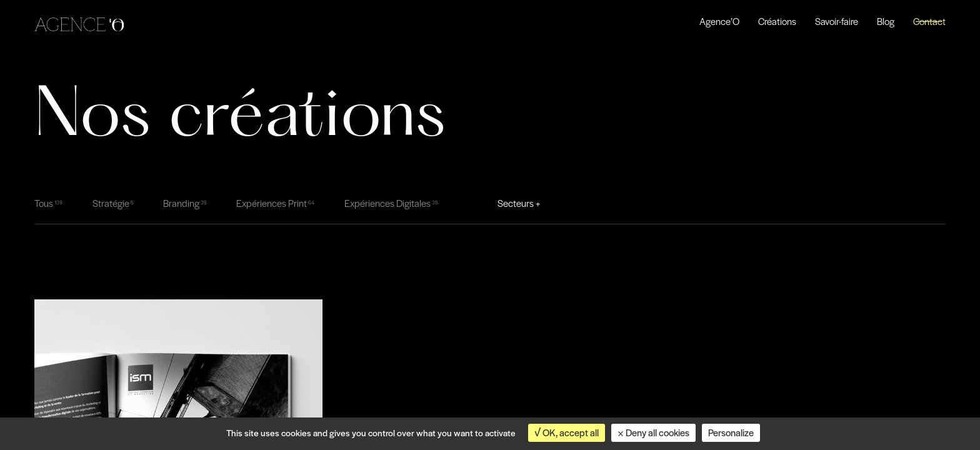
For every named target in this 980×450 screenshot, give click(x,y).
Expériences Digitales (387, 203)
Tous (44, 203)
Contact (929, 21)
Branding (181, 203)
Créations (777, 21)
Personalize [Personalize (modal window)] (731, 432)
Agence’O (719, 21)
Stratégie (111, 203)
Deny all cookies (653, 432)
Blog (886, 21)
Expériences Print (272, 203)
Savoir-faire (837, 21)
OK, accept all (567, 432)
